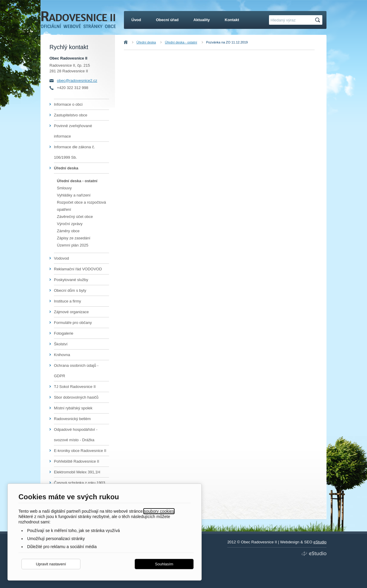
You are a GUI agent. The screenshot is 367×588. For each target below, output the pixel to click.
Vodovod (62, 258)
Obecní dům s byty (70, 290)
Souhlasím (164, 564)
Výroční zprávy (70, 224)
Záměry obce (68, 231)
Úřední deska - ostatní (181, 42)
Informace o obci (68, 104)
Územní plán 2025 (73, 245)
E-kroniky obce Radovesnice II (80, 451)
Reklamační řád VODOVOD (78, 269)
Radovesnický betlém (72, 419)
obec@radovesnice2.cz (77, 81)
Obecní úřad (167, 20)
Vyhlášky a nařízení (74, 195)
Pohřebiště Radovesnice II (77, 461)
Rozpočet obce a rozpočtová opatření (81, 206)
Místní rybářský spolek (73, 408)
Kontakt (232, 20)
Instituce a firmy (67, 301)
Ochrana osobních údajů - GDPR (76, 371)
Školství (61, 344)
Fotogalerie (64, 333)
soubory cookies (159, 511)
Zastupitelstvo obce (71, 115)
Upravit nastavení (51, 564)
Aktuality (202, 20)
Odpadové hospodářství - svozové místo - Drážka (76, 435)
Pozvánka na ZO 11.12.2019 (227, 42)
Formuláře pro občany (73, 323)
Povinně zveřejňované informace (73, 131)
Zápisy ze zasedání (74, 238)
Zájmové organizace (71, 312)
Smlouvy (64, 188)
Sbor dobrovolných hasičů (76, 397)
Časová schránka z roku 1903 (80, 483)
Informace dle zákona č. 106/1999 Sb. (74, 152)
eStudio (320, 542)
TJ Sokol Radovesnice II (75, 387)
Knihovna (62, 355)
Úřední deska (146, 42)
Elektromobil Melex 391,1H (77, 472)
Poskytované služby (71, 280)
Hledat (318, 20)
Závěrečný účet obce (75, 217)
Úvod (132, 42)
